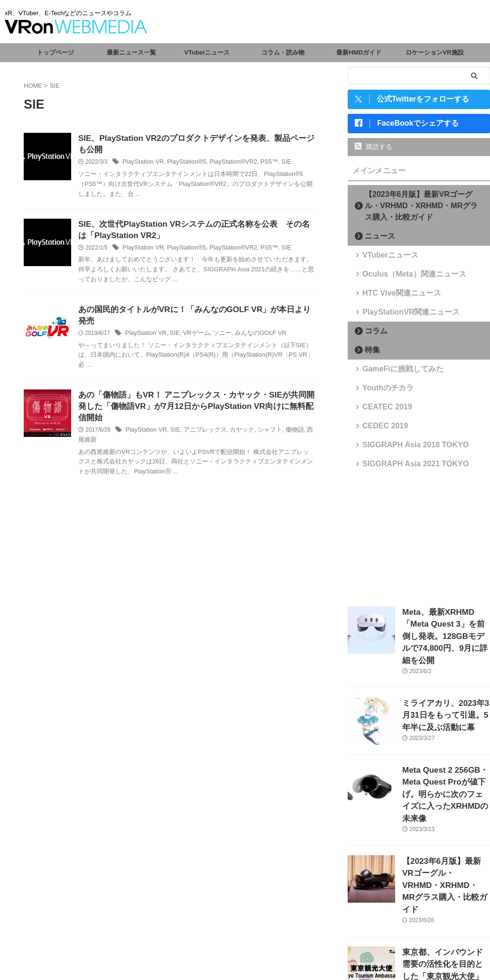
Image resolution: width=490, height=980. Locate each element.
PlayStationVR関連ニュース (401, 316)
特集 (370, 354)
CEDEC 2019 (380, 430)
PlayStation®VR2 (225, 164)
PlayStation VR (142, 164)
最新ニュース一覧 (131, 52)
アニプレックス (199, 425)
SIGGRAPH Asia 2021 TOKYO (405, 467)
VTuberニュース (207, 52)
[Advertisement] (419, 541)
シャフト (260, 425)
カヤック (234, 425)
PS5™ (259, 164)
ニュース (376, 240)
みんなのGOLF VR (251, 326)
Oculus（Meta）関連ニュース (404, 278)
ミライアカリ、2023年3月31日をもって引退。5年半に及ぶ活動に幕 (445, 699)
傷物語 (283, 425)
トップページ (55, 52)
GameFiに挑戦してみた (394, 373)
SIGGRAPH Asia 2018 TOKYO (405, 448)
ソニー (216, 326)
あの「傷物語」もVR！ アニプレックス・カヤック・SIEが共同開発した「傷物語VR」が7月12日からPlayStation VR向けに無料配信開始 (193, 401)
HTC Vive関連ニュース (393, 297)
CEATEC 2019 (382, 411)
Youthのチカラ (382, 392)
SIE (274, 164)
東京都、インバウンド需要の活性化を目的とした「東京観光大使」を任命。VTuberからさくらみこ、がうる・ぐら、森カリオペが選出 (445, 923)
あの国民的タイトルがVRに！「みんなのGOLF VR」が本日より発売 (195, 313)
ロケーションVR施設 (435, 52)
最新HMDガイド (359, 52)
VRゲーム (191, 326)
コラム (373, 335)
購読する (374, 150)
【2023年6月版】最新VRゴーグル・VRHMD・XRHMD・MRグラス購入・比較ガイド (422, 209)
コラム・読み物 (283, 52)
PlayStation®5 (182, 164)
